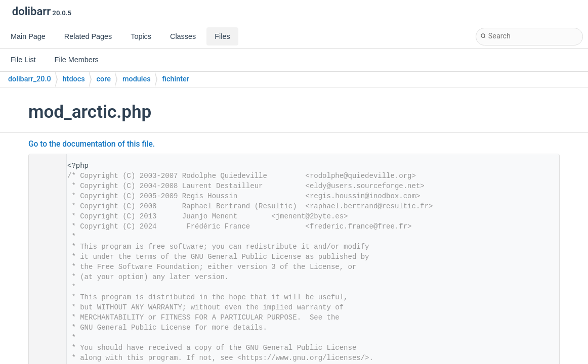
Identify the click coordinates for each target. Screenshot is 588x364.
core (104, 79)
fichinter (176, 79)
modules (137, 79)
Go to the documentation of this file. (92, 144)
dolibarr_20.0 (30, 79)
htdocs (74, 79)
